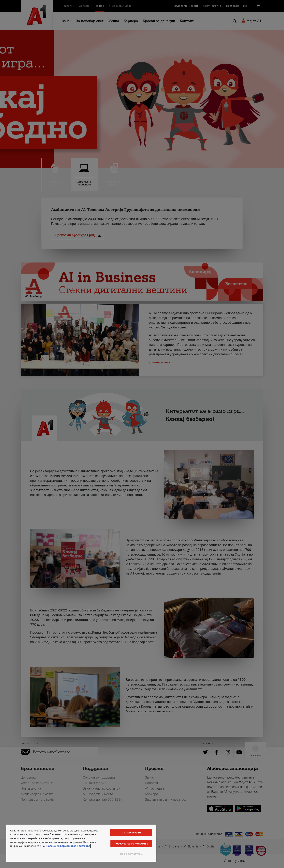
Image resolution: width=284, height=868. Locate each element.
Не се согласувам (131, 854)
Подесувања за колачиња (131, 844)
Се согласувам (131, 833)
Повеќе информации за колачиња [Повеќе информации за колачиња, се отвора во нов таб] (68, 846)
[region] (81, 843)
